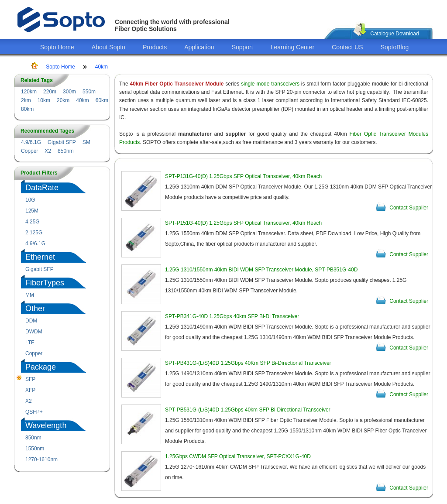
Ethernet (40, 257)
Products (155, 47)
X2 (48, 151)
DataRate (42, 188)
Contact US (347, 47)
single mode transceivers (270, 84)
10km (44, 100)
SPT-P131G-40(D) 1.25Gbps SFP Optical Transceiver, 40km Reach (243, 176)
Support (242, 47)
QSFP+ (34, 412)
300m (69, 92)
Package (41, 367)
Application (199, 47)
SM (86, 142)
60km (102, 100)
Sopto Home (57, 47)
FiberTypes (45, 283)
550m (89, 92)
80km (27, 109)
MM (30, 295)
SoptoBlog (395, 47)
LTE (30, 343)
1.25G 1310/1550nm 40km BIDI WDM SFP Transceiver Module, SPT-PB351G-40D (261, 270)
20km (63, 100)
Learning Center (292, 47)
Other (35, 309)
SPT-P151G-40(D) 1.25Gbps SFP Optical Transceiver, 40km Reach (243, 223)
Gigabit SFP (62, 142)
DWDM (34, 332)
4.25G (33, 222)
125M (32, 211)
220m (50, 92)
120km (29, 92)
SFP (30, 379)
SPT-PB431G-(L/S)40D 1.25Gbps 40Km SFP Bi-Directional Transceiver (248, 363)
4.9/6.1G (31, 142)
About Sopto (108, 47)
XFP (30, 390)
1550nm (35, 449)
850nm (66, 151)
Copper (29, 151)
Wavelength (46, 425)
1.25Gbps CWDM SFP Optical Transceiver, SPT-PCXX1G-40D (238, 456)
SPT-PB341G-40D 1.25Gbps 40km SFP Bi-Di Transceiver (232, 316)
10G (30, 200)
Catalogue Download (394, 34)
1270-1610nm (41, 459)
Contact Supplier (409, 208)
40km (101, 67)
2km (26, 100)
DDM (31, 321)
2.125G (34, 233)
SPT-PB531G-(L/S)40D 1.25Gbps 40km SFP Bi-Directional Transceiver (248, 410)
